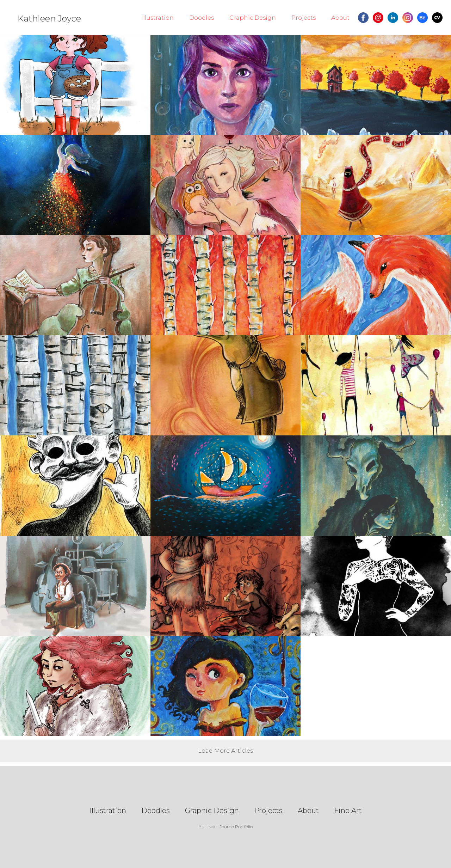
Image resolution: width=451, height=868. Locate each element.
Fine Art (348, 811)
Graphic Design (253, 18)
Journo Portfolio (236, 827)
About (340, 18)
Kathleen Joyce (49, 19)
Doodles (202, 18)
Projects (304, 18)
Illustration (157, 18)
